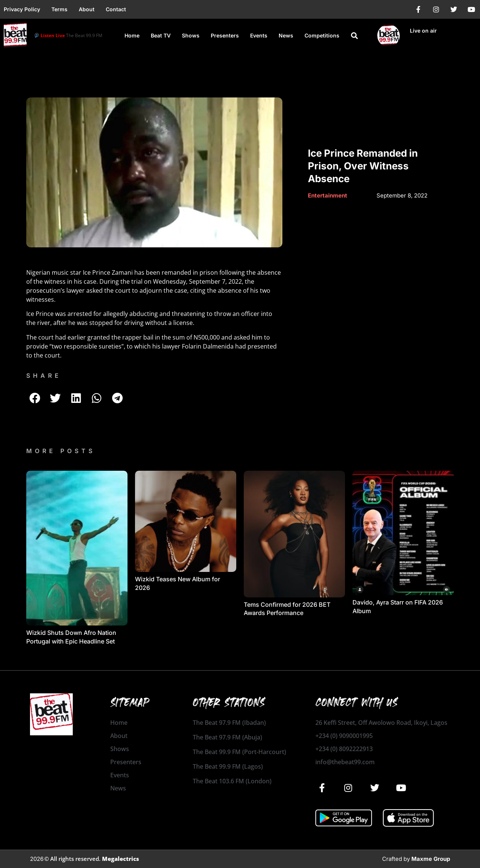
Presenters (225, 35)
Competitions (322, 35)
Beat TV (161, 35)
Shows (191, 35)
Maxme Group (431, 859)
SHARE (44, 376)
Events (259, 35)
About (87, 9)
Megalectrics (121, 859)
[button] (354, 36)
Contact (116, 9)
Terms (59, 9)
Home (132, 35)
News (286, 35)
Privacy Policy (22, 9)
